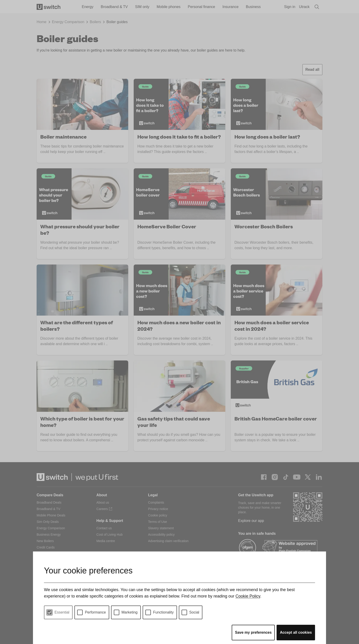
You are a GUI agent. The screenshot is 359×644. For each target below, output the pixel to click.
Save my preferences (253, 632)
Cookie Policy (248, 596)
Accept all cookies (296, 632)
